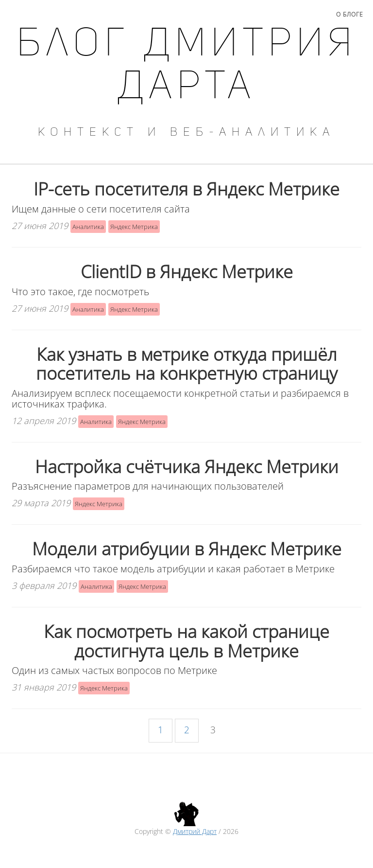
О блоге (350, 14)
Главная (27, 15)
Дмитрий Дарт (195, 831)
